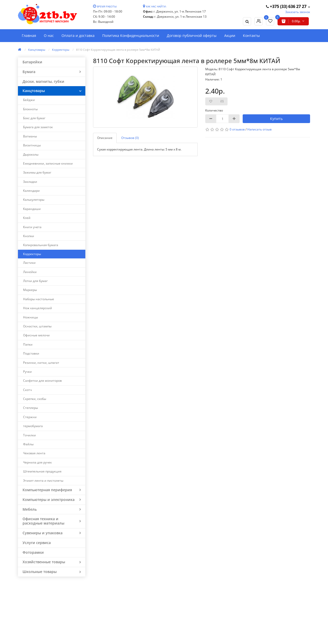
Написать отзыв (259, 129)
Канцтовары (37, 50)
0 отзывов (237, 129)
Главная (29, 36)
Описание (105, 138)
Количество (214, 110)
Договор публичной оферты (192, 36)
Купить (276, 119)
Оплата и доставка (78, 36)
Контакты (251, 36)
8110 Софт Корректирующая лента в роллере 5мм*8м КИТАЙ (118, 50)
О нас (49, 36)
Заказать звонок (298, 12)
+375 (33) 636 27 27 (287, 6)
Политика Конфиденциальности (131, 36)
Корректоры (61, 50)
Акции (230, 36)
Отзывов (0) (130, 138)
